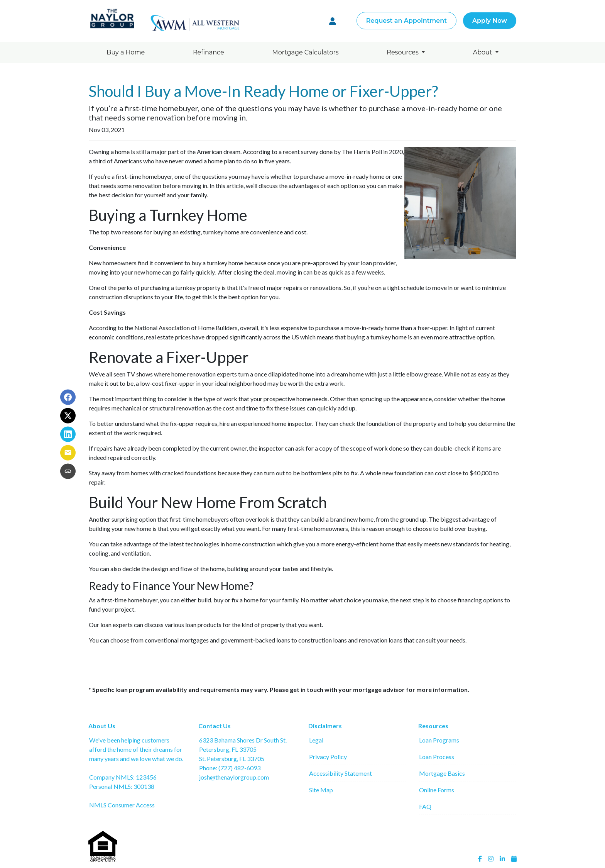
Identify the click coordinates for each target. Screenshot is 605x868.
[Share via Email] (68, 453)
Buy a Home (126, 52)
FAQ (425, 806)
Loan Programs (439, 740)
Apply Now (490, 21)
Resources (403, 52)
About (483, 52)
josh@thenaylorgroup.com (234, 777)
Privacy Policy (328, 757)
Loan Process (437, 757)
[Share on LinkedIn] (68, 434)
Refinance (209, 52)
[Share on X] (68, 415)
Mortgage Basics (442, 773)
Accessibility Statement (341, 773)
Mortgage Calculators (305, 52)
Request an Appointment (406, 21)
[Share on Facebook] (68, 397)
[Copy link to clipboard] (68, 471)
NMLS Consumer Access (122, 805)
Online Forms (437, 790)
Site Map (321, 790)
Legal (316, 740)
